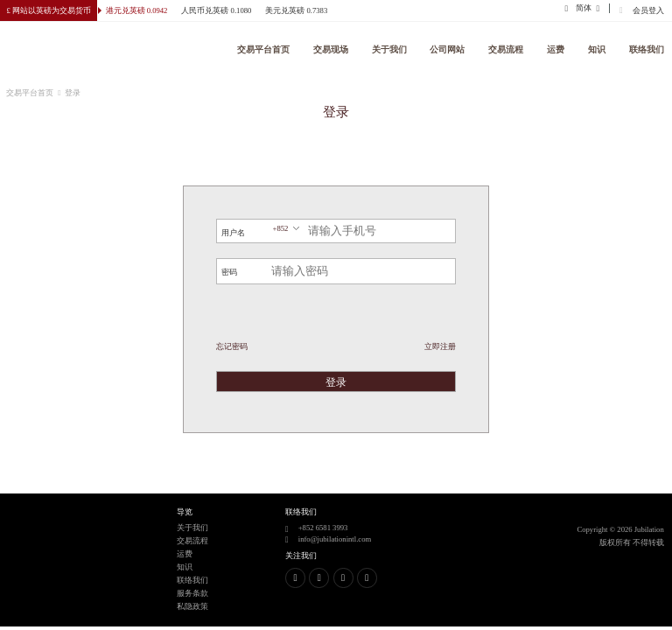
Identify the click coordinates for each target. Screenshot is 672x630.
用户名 (233, 233)
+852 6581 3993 (323, 528)
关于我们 (389, 49)
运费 (556, 49)
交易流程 (506, 49)
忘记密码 (232, 346)
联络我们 (647, 49)
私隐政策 (192, 606)
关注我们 (301, 556)
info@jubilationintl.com (335, 539)
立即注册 (440, 346)
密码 (229, 272)
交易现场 (331, 49)
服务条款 (192, 593)
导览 (185, 512)
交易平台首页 (263, 49)
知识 (597, 49)
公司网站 (448, 49)
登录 (336, 382)
